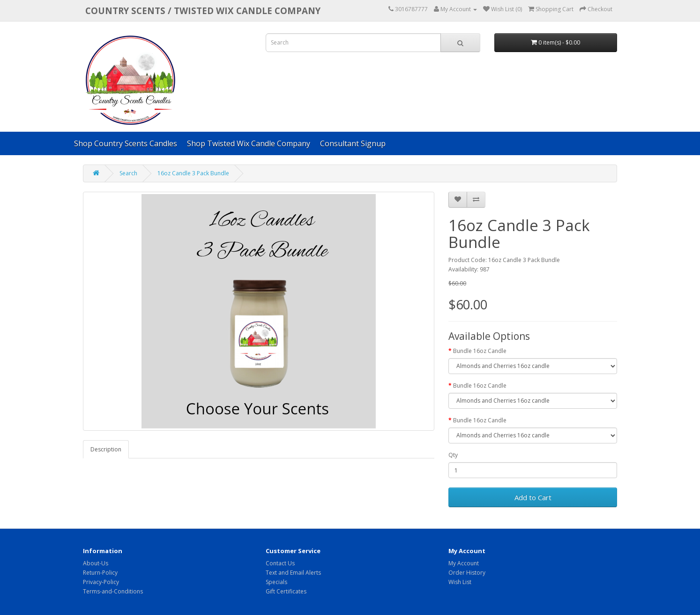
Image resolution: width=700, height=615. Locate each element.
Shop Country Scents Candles (126, 143)
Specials (276, 582)
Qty (453, 455)
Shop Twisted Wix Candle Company (249, 143)
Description (106, 449)
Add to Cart (533, 497)
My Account (464, 563)
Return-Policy (100, 573)
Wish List (460, 582)
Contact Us (280, 563)
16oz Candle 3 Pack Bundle (193, 173)
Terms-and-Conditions (113, 591)
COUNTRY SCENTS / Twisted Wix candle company (203, 11)
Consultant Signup (353, 143)
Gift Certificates (286, 591)
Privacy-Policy (101, 582)
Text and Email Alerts (293, 573)
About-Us (96, 563)
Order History (467, 573)
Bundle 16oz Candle (480, 351)
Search (128, 173)
